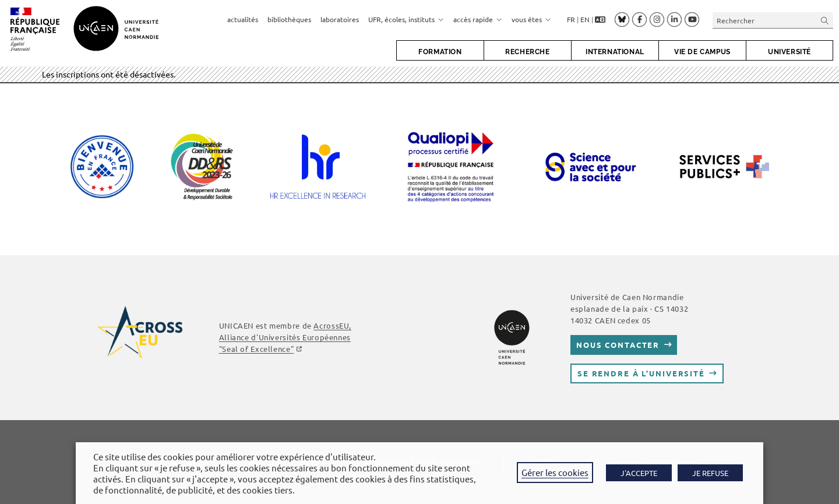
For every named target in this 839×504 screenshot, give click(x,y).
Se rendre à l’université (641, 373)
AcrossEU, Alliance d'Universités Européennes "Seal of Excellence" (285, 337)
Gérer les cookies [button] (555, 472)
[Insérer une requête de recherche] (773, 20)
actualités (243, 19)
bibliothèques (289, 19)
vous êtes (531, 19)
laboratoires (340, 19)
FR (571, 19)
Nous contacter (618, 345)
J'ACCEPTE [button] (639, 473)
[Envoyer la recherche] (825, 20)
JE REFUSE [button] (710, 473)
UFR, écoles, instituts (406, 19)
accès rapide (478, 19)
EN (585, 19)
